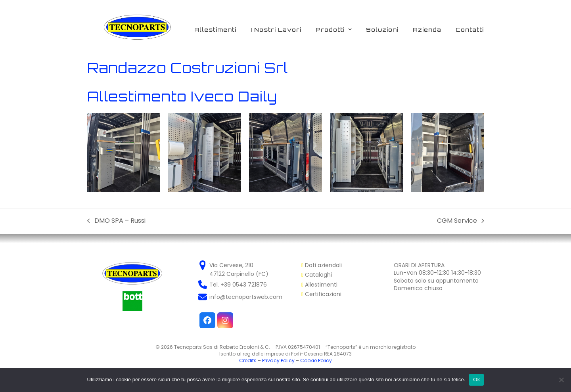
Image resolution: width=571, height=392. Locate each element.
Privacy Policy (278, 360)
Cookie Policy (316, 360)
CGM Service (461, 221)
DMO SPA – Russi (116, 221)
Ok (476, 380)
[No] (561, 380)
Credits (248, 360)
